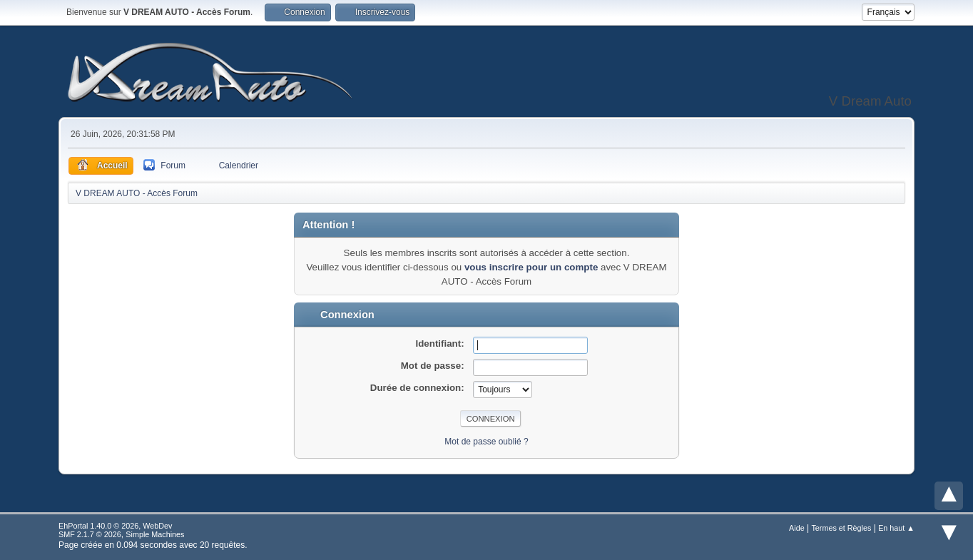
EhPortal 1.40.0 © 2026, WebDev (115, 526)
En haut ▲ (896, 528)
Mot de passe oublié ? (486, 442)
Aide (797, 528)
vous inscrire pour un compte (531, 267)
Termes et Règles (841, 528)
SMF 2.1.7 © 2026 (90, 534)
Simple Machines (155, 534)
